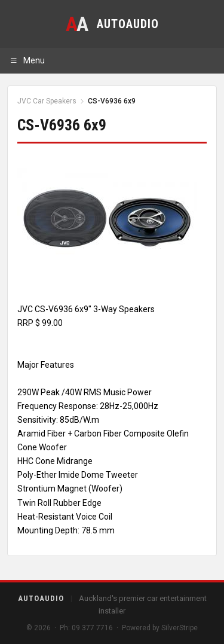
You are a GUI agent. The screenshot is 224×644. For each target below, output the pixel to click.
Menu (27, 60)
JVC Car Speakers (47, 101)
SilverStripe (179, 628)
